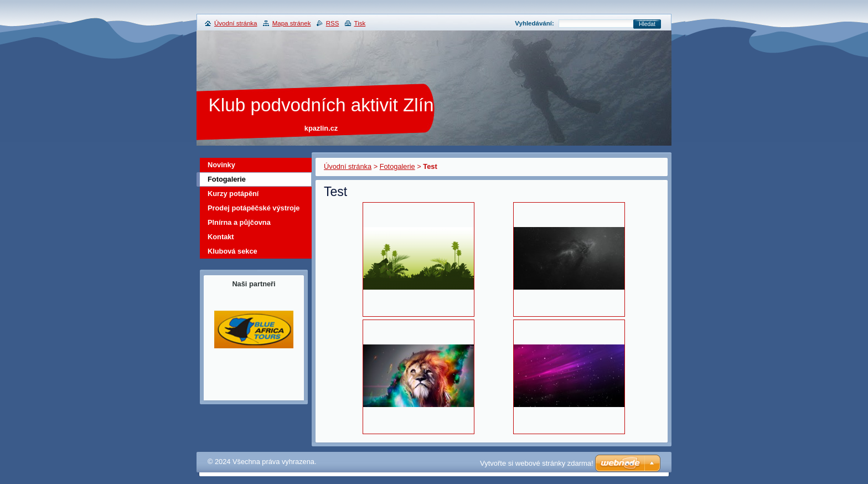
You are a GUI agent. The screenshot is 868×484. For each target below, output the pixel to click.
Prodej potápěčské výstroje (254, 208)
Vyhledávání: (534, 23)
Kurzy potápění (233, 194)
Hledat (647, 24)
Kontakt (221, 237)
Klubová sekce (232, 251)
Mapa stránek (292, 23)
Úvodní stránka (348, 166)
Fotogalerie (397, 166)
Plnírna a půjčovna (239, 222)
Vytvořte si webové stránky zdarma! (537, 463)
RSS (333, 23)
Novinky (221, 165)
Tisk (360, 23)
